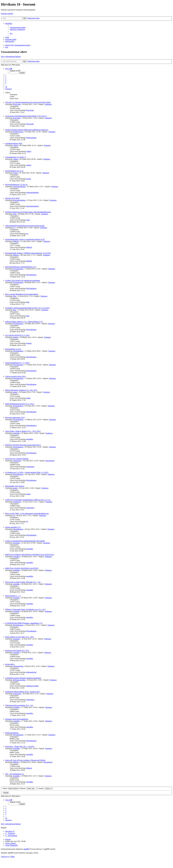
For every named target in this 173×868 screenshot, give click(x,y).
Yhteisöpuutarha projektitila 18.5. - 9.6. (19, 705)
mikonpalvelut (18, 666)
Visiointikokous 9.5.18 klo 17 (16, 157)
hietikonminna (18, 132)
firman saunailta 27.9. (13, 527)
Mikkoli (16, 241)
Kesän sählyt (10, 664)
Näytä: (11, 788)
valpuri (16, 145)
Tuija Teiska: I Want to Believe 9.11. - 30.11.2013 (23, 431)
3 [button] (6, 79)
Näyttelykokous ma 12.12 (14, 171)
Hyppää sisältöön (7, 14)
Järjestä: (29, 788)
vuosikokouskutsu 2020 (14, 143)
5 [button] (6, 83)
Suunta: (46, 788)
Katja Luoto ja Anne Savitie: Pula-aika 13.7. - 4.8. (23, 582)
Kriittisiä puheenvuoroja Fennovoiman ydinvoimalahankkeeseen (28, 212)
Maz (15, 296)
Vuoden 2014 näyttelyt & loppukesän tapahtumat (23, 280)
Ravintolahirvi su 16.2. (13, 349)
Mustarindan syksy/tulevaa (15, 486)
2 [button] (6, 77)
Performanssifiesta (12, 733)
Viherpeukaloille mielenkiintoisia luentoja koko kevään (25, 226)
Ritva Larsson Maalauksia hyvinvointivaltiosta (22, 294)
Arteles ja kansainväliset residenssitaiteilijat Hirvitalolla (25, 541)
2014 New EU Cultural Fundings (17, 459)
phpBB (26, 849)
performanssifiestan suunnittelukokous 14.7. (21, 267)
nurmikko (16, 433)
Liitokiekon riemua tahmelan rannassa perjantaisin (23, 678)
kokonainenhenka (19, 187)
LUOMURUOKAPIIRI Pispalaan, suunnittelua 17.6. (24, 623)
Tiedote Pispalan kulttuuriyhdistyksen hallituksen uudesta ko (27, 130)
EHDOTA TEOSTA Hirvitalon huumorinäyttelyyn (23, 445)
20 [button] (6, 87)
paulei (15, 392)
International (50, 461)
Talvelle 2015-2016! (12, 198)
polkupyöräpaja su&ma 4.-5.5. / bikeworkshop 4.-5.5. (24, 322)
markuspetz (17, 461)
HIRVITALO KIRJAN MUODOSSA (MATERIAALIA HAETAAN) (30, 555)
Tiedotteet (48, 104)
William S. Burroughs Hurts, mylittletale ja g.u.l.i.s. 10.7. (26, 609)
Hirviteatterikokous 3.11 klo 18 (16, 185)
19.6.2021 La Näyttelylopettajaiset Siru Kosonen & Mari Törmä (28, 102)
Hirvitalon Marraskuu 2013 (15, 418)
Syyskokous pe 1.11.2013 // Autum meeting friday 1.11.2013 (27, 472)
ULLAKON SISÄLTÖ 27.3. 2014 (17, 335)
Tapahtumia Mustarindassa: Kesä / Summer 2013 (23, 692)
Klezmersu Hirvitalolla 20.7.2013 (17, 651)
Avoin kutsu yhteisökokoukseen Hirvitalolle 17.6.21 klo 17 (26, 116)
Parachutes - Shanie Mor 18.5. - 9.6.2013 (20, 746)
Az (14, 228)
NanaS (15, 173)
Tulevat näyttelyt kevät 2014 (15, 376)
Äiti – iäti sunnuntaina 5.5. (15, 774)
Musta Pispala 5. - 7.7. (13, 596)
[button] (9, 69)
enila (15, 214)
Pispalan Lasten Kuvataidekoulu (17, 719)
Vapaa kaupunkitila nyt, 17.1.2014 (17, 363)
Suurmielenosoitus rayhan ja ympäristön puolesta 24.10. (25, 239)
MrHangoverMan (19, 680)
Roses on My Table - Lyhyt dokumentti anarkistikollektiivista (27, 513)
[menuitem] (18, 27)
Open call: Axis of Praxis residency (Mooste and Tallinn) (25, 760)
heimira (16, 337)
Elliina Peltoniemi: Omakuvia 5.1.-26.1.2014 (21, 390)
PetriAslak (17, 104)
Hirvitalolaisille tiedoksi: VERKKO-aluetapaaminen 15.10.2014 (28, 253)
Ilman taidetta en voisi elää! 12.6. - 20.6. (20, 637)
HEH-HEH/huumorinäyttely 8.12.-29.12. (20, 404)
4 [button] (6, 81)
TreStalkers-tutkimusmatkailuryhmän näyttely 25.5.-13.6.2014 (27, 308)
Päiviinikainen (18, 269)
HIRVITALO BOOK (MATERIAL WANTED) (22, 568)
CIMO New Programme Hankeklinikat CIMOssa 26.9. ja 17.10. (28, 500)
